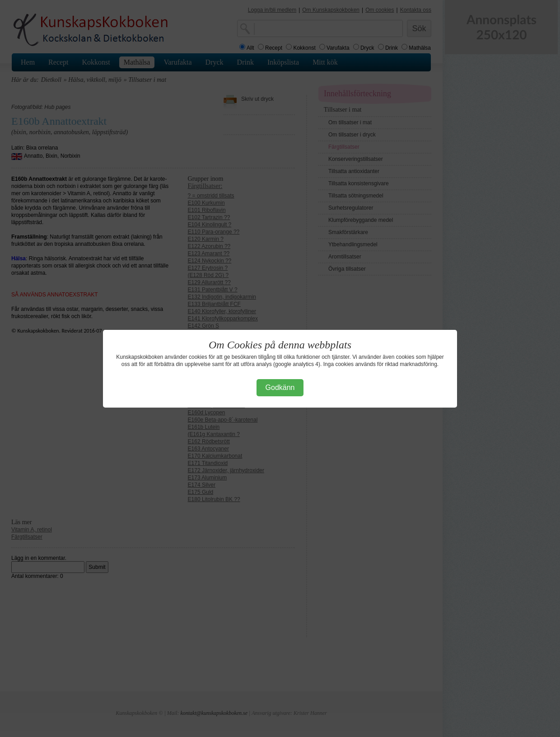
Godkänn (280, 387)
